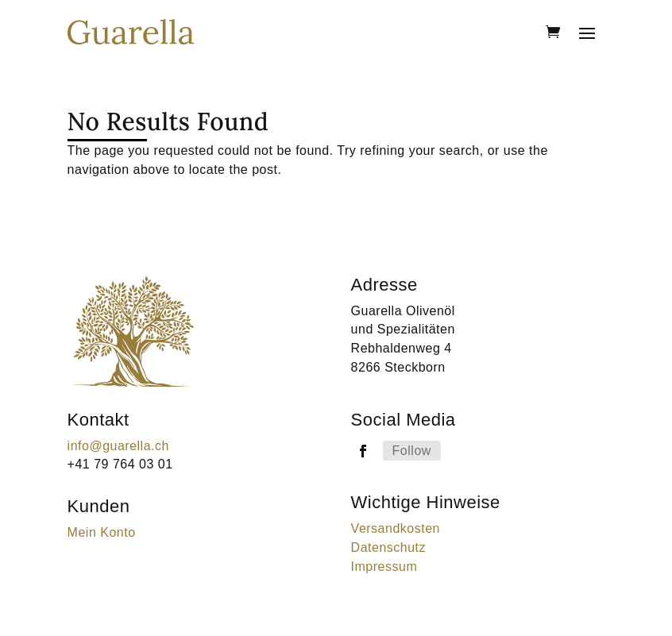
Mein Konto (102, 532)
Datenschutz (388, 547)
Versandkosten (396, 528)
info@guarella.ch (118, 446)
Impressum (384, 567)
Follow (412, 451)
